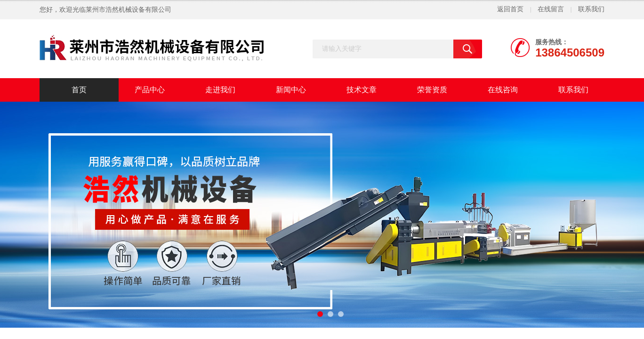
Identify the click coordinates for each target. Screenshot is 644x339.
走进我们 (220, 90)
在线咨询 (503, 90)
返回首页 (510, 9)
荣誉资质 (432, 90)
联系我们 (591, 9)
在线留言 (551, 9)
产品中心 (150, 90)
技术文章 (362, 90)
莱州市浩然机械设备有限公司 (129, 10)
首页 (79, 90)
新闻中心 (291, 90)
